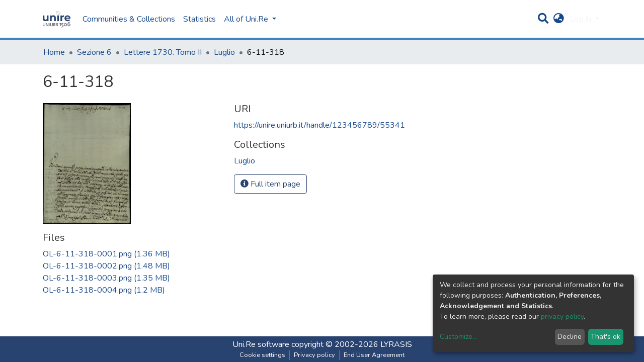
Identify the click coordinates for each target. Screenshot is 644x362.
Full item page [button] (270, 184)
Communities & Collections (129, 19)
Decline (570, 337)
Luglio (224, 52)
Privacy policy (314, 355)
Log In (581, 19)
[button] (559, 19)
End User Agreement (374, 355)
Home (54, 52)
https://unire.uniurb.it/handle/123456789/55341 (319, 125)
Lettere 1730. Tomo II (163, 52)
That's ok (606, 337)
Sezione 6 (94, 52)
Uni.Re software (261, 344)
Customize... (458, 337)
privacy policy (562, 316)
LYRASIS (396, 344)
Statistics (199, 19)
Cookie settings (262, 355)
